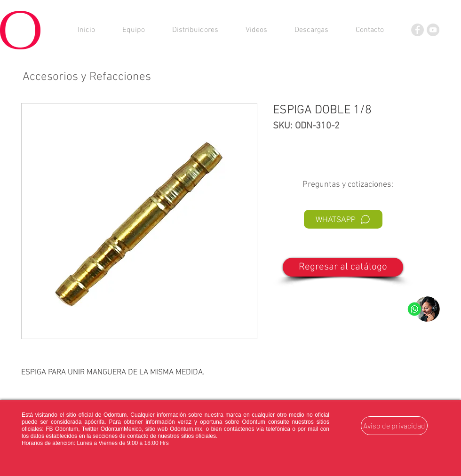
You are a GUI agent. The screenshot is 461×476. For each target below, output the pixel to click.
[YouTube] (433, 30)
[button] (311, 30)
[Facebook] (417, 30)
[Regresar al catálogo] (343, 267)
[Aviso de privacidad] (394, 426)
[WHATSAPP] (343, 219)
